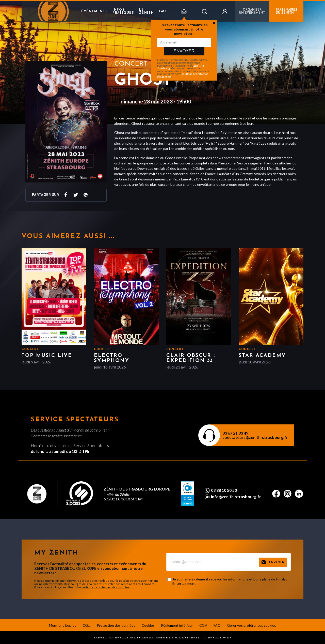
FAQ (163, 11)
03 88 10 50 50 (224, 490)
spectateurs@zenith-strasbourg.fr (255, 437)
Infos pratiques (123, 11)
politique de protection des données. (106, 587)
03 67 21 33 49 (235, 433)
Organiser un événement (252, 11)
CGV (203, 625)
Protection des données (116, 625)
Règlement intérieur (177, 625)
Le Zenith (147, 11)
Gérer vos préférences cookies (251, 625)
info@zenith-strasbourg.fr (236, 497)
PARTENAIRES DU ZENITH (286, 11)
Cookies (148, 625)
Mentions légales (63, 625)
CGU (86, 625)
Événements (94, 11)
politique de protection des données (183, 75)
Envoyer (184, 51)
